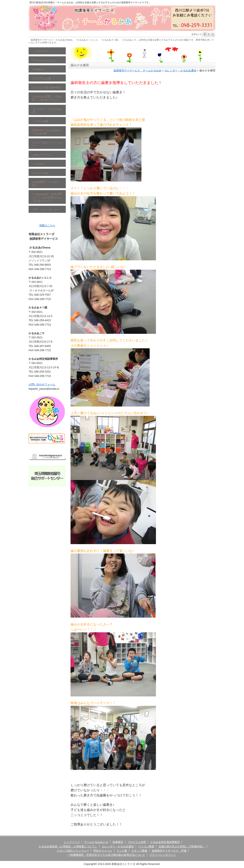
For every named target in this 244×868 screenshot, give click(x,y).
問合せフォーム (42, 154)
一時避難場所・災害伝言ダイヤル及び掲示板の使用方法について (47, 197)
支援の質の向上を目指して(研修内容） (47, 131)
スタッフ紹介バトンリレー (47, 143)
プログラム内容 (42, 78)
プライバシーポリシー (46, 209)
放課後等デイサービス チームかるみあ (137, 70)
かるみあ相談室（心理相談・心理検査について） (47, 97)
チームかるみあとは (44, 60)
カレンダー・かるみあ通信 (47, 110)
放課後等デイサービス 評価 (47, 183)
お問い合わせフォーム (42, 384)
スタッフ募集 (40, 172)
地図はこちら (47, 225)
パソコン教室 (40, 120)
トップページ (40, 51)
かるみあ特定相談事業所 (47, 87)
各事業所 (38, 69)
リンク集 (38, 163)
